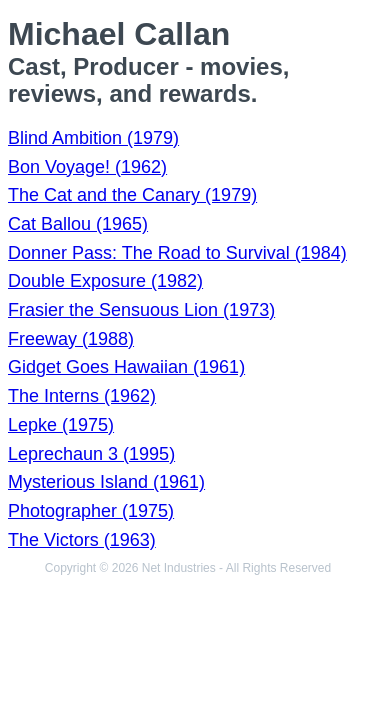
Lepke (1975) (61, 425)
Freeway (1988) (71, 339)
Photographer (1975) (91, 511)
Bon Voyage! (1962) (87, 167)
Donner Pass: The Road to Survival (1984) (177, 253)
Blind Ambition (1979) (93, 138)
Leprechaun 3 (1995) (91, 454)
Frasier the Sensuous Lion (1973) (141, 310)
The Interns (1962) (82, 396)
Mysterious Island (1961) (106, 482)
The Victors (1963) (82, 540)
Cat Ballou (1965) (78, 224)
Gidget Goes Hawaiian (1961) (126, 367)
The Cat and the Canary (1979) (132, 195)
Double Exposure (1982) (105, 281)
